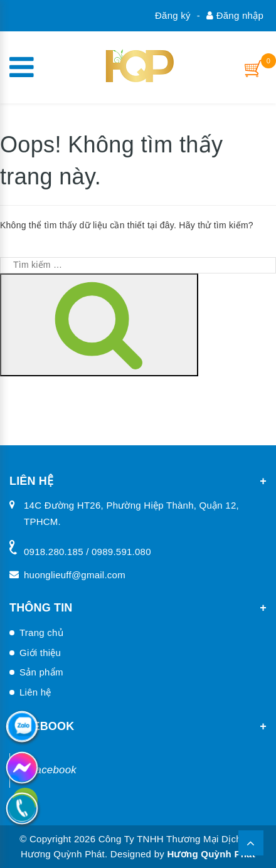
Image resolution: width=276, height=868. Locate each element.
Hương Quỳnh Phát (211, 854)
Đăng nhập (235, 15)
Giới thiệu (40, 653)
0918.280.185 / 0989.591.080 (88, 552)
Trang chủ (41, 632)
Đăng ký (173, 15)
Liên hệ (35, 692)
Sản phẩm (41, 672)
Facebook (53, 770)
